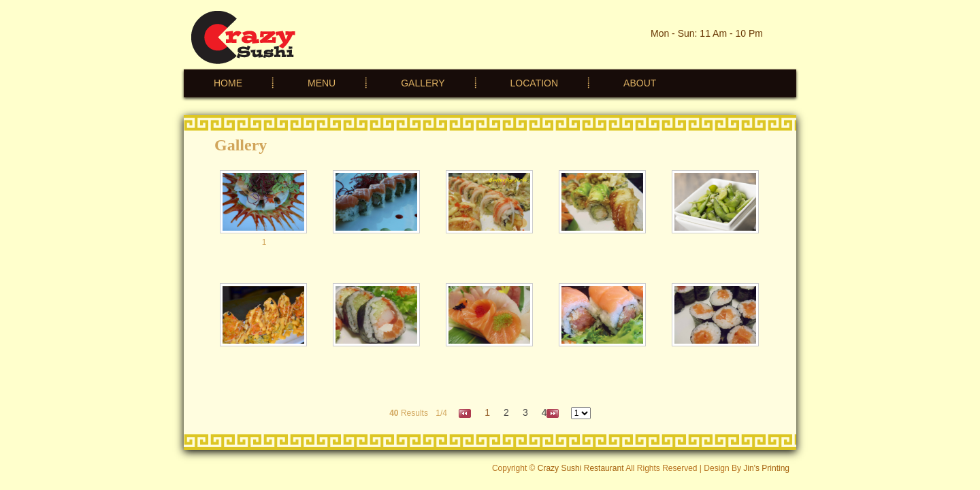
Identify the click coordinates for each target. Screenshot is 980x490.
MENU (322, 83)
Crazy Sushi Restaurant (581, 468)
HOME (228, 83)
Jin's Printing (766, 468)
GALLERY (423, 83)
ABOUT (640, 83)
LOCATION (535, 83)
